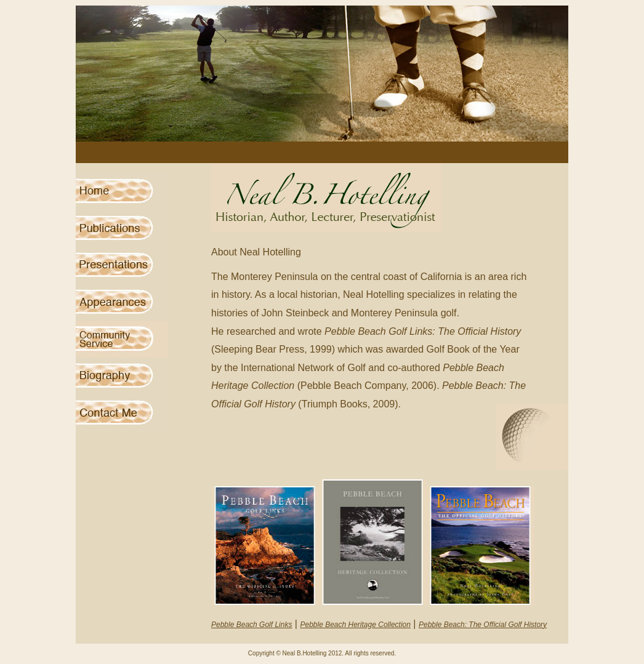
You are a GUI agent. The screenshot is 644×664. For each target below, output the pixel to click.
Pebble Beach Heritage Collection (355, 625)
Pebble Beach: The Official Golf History (483, 625)
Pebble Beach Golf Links (252, 625)
